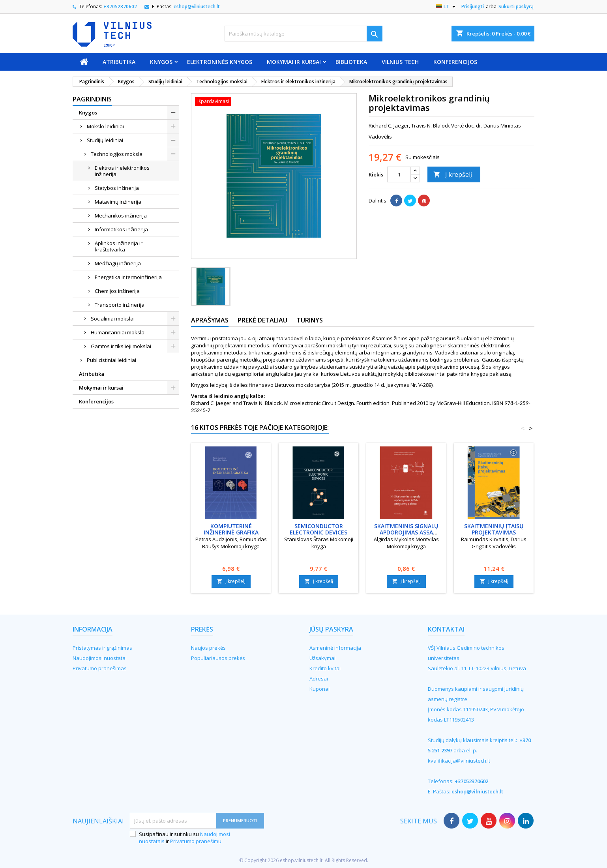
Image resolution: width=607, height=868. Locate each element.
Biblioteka (351, 62)
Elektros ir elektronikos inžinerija (122, 171)
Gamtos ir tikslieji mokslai (121, 346)
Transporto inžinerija (120, 305)
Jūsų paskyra (331, 629)
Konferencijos (455, 62)
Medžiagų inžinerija (118, 263)
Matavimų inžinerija (118, 202)
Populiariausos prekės (218, 658)
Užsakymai (322, 658)
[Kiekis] (399, 174)
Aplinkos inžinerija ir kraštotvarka (119, 246)
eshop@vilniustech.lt (197, 7)
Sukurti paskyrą (516, 7)
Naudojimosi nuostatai (100, 658)
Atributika (119, 62)
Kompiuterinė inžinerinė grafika (231, 529)
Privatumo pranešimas (100, 668)
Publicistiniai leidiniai (111, 360)
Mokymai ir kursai (294, 62)
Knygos (161, 62)
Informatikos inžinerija (121, 229)
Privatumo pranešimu (196, 841)
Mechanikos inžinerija (121, 216)
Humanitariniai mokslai (118, 332)
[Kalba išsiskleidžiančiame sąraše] (447, 7)
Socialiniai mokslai (113, 319)
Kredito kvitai (325, 668)
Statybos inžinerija (117, 188)
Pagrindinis (92, 99)
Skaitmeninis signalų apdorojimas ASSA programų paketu (406, 532)
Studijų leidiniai (105, 140)
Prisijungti (473, 7)
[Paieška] (303, 34)
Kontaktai (446, 629)
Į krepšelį (453, 174)
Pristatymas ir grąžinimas (102, 648)
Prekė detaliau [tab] (262, 320)
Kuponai (319, 689)
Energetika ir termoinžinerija (128, 277)
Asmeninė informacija (335, 648)
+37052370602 (120, 7)
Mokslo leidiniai (105, 126)
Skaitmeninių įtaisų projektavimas (494, 529)
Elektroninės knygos (220, 62)
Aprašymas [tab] (210, 320)
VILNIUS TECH (400, 62)
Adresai (319, 679)
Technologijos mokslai (117, 154)
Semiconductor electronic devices (318, 529)
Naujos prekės (208, 648)
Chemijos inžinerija (117, 291)
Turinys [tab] (310, 320)
